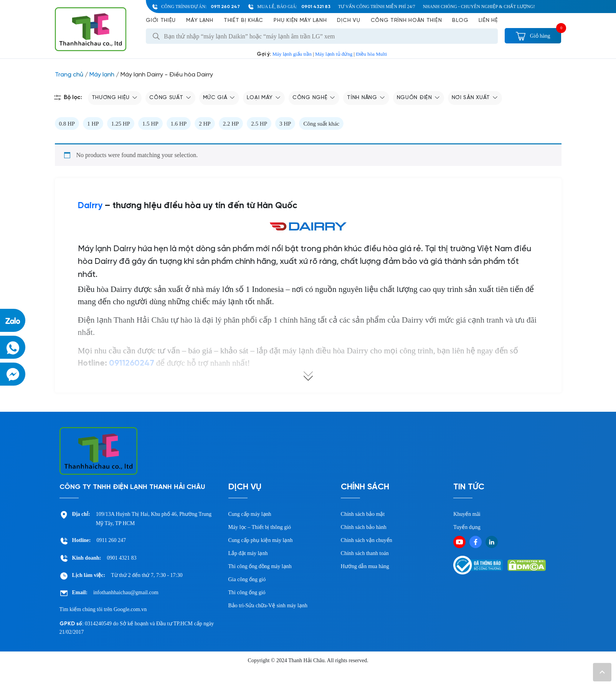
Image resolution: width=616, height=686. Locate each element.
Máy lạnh (200, 21)
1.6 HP (179, 124)
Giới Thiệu (161, 21)
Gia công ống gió (247, 579)
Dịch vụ (348, 21)
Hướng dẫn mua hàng (365, 566)
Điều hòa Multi (371, 54)
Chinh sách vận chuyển (367, 540)
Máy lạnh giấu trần (292, 54)
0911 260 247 (225, 7)
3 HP (285, 124)
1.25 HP (121, 124)
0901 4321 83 (316, 7)
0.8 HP (67, 124)
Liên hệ (488, 21)
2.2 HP (231, 124)
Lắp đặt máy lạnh (248, 553)
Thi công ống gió (247, 592)
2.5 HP (259, 124)
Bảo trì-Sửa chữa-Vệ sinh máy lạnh (268, 606)
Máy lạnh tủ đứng (334, 54)
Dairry (90, 206)
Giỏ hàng (533, 36)
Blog (460, 21)
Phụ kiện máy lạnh (300, 21)
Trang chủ (69, 75)
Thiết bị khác (244, 21)
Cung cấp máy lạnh (250, 514)
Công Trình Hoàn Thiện (406, 21)
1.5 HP (150, 124)
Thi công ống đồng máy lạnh (260, 566)
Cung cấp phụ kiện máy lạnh (261, 540)
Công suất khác (321, 124)
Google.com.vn (130, 609)
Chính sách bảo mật (363, 514)
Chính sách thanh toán (365, 553)
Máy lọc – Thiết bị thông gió (260, 527)
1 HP (93, 124)
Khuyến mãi (467, 514)
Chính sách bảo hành (364, 527)
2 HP (205, 124)
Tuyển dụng (467, 527)
